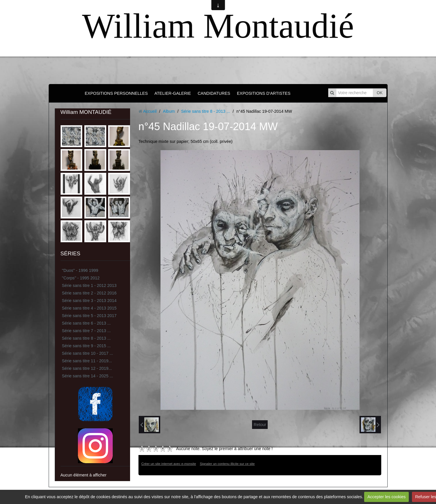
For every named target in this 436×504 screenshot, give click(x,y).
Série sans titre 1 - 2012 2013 (89, 285)
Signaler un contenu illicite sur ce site (227, 464)
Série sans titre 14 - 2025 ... (88, 376)
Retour (260, 425)
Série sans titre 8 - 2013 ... (86, 338)
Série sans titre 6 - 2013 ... (86, 323)
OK (380, 93)
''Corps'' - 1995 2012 (81, 278)
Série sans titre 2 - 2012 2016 (89, 293)
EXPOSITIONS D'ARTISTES (264, 93)
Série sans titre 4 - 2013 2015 (89, 308)
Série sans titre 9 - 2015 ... (86, 346)
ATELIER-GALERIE (173, 93)
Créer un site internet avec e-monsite (169, 464)
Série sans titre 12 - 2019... (87, 368)
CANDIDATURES (214, 93)
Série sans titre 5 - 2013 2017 (89, 316)
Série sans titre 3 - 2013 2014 (89, 301)
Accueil (150, 111)
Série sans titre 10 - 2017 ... (88, 353)
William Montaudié (218, 26)
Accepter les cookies (386, 497)
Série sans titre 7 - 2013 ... (86, 331)
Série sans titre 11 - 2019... (87, 361)
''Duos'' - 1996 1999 (80, 270)
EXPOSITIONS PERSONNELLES (116, 93)
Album (169, 111)
